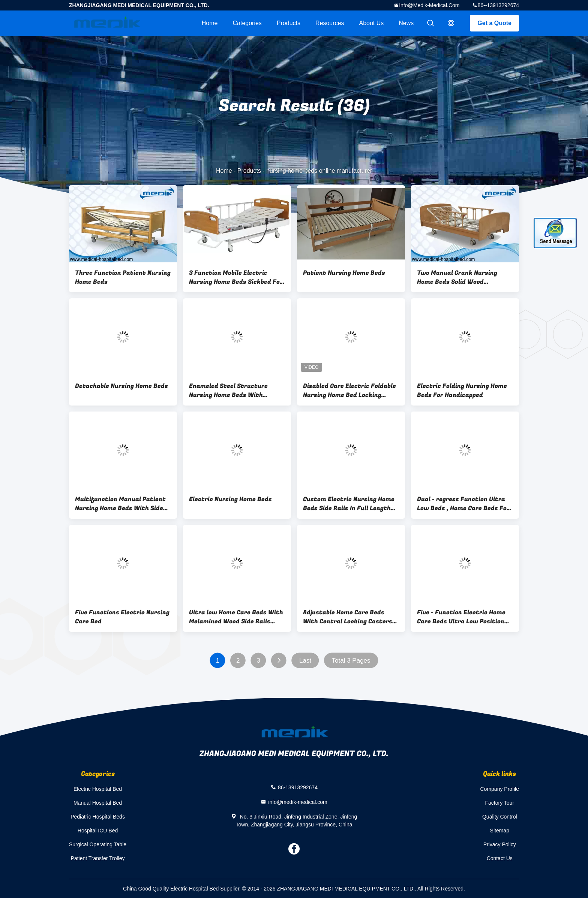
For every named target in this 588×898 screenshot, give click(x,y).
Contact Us (500, 858)
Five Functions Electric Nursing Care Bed (122, 617)
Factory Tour (499, 803)
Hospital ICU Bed (98, 831)
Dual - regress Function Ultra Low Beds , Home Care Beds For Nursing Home (463, 504)
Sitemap (500, 831)
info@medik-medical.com (429, 5)
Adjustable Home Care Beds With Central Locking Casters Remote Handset (348, 617)
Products (289, 23)
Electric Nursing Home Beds (230, 499)
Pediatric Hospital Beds (98, 817)
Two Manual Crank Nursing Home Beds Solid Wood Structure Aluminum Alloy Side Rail (463, 277)
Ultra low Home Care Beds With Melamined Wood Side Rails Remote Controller (236, 617)
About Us (371, 23)
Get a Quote (494, 23)
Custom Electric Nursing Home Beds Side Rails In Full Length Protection (349, 504)
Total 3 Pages (351, 661)
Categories (247, 23)
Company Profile (500, 789)
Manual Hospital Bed (98, 803)
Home (210, 23)
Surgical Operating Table (98, 844)
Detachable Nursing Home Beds (121, 386)
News (406, 23)
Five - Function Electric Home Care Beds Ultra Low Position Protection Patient (461, 617)
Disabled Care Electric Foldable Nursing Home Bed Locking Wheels (349, 391)
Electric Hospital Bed (98, 789)
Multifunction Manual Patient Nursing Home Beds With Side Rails (120, 504)
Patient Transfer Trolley (98, 858)
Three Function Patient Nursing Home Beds (123, 277)
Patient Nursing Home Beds (344, 273)
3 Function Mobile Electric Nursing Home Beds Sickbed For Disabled (236, 277)
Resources (330, 23)
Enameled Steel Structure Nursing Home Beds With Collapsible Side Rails (228, 391)
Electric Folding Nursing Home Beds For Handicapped (462, 391)
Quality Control (500, 817)
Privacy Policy (500, 844)
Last (305, 661)
